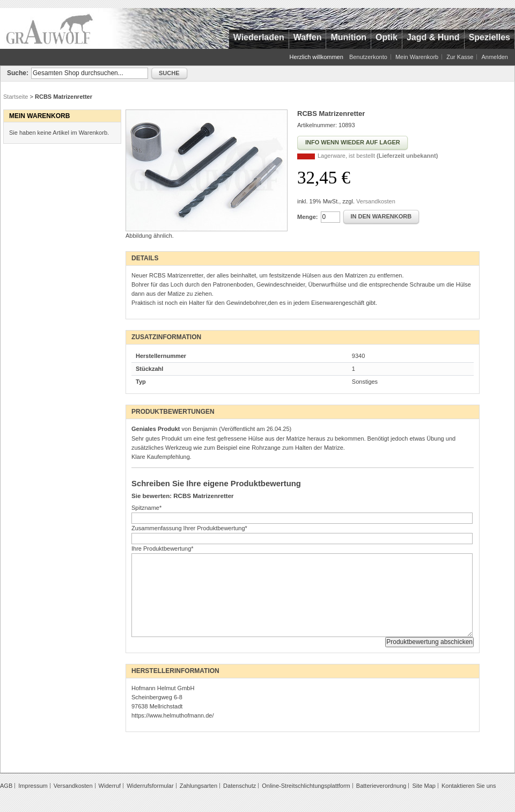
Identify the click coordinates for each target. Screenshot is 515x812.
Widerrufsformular (150, 786)
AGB (6, 786)
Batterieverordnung (381, 786)
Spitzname (146, 508)
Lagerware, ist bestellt (378, 156)
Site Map (424, 786)
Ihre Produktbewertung (163, 548)
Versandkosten (376, 201)
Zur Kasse (460, 57)
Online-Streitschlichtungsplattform (306, 786)
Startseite (16, 97)
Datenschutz (240, 786)
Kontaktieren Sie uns (469, 786)
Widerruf (110, 786)
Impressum (33, 786)
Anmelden (495, 57)
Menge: (308, 217)
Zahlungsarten (198, 786)
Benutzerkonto (368, 57)
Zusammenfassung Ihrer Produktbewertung (189, 528)
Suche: (18, 73)
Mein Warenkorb (417, 57)
